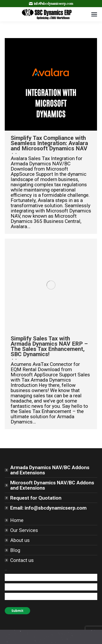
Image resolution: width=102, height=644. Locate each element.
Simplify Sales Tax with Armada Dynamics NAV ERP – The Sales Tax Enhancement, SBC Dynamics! (49, 346)
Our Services (24, 530)
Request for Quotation (36, 498)
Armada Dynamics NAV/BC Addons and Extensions (50, 470)
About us (20, 540)
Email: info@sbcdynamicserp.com (48, 508)
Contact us (22, 560)
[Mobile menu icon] (94, 14)
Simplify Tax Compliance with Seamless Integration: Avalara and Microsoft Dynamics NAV (49, 143)
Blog (15, 550)
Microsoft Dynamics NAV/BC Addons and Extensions (52, 485)
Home (17, 520)
